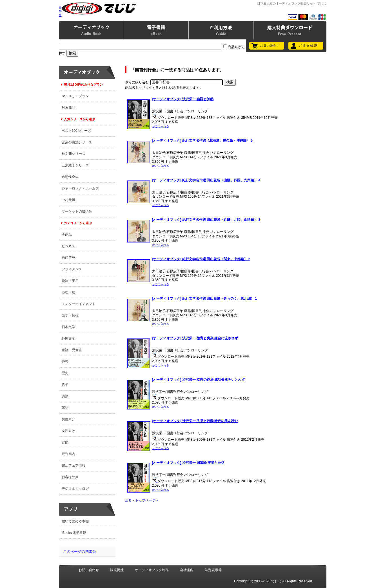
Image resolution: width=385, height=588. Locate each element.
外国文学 (68, 338)
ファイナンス (72, 269)
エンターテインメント (79, 304)
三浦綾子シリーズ (75, 165)
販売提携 (117, 570)
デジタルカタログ (75, 489)
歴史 (65, 373)
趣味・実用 (70, 281)
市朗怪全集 (70, 177)
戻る (128, 500)
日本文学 (68, 327)
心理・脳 (68, 292)
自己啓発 (68, 258)
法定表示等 (213, 570)
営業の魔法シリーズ (77, 142)
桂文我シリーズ (74, 154)
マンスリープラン (75, 96)
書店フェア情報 (74, 465)
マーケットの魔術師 (77, 211)
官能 (65, 442)
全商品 (67, 235)
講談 (65, 396)
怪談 (65, 362)
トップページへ (147, 500)
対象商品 (68, 108)
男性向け (68, 419)
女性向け (68, 431)
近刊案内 (68, 454)
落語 (65, 408)
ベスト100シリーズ (76, 131)
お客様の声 (70, 477)
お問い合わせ (89, 570)
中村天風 (68, 200)
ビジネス (68, 246)
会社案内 (187, 570)
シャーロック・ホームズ (80, 188)
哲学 (65, 385)
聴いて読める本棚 (75, 521)
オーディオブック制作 (152, 570)
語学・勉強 (70, 315)
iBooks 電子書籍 (74, 533)
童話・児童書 (72, 350)
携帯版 (60, 11)
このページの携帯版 (80, 552)
